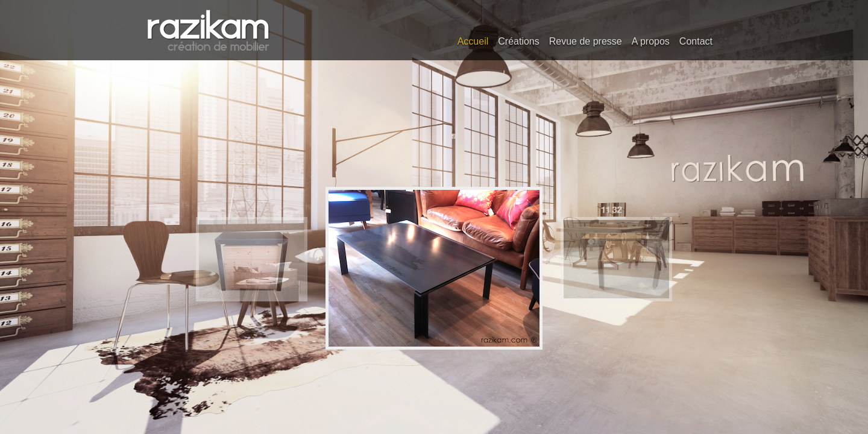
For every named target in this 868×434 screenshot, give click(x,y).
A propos (651, 41)
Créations (518, 41)
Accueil (473, 41)
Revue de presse (586, 41)
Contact (696, 41)
